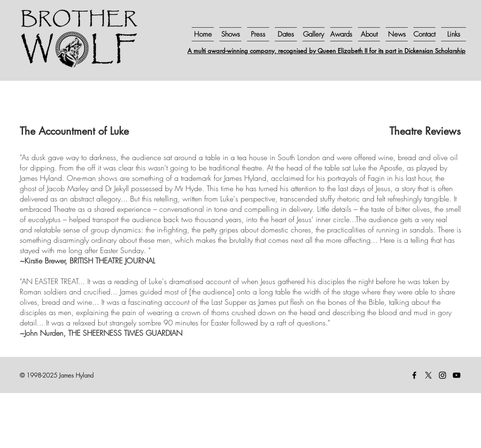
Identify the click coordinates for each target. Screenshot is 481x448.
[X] (428, 375)
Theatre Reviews (425, 131)
